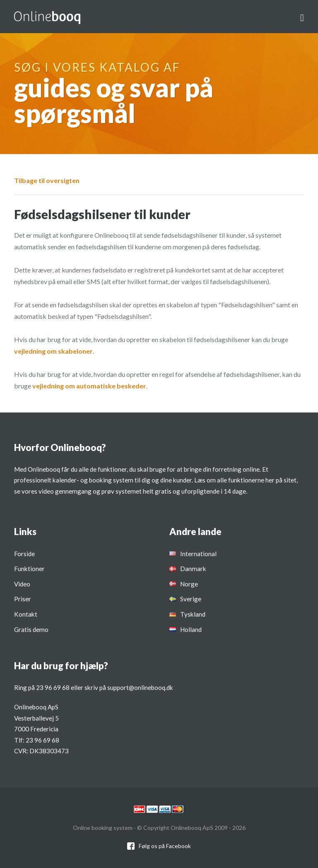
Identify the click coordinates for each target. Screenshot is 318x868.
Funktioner (29, 569)
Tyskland (193, 614)
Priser (23, 599)
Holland (191, 629)
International (198, 554)
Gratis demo (31, 629)
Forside (24, 554)
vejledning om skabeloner (53, 351)
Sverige (191, 599)
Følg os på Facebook (165, 846)
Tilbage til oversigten (47, 180)
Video (22, 584)
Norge (189, 584)
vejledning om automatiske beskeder (89, 386)
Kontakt (26, 614)
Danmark (193, 569)
